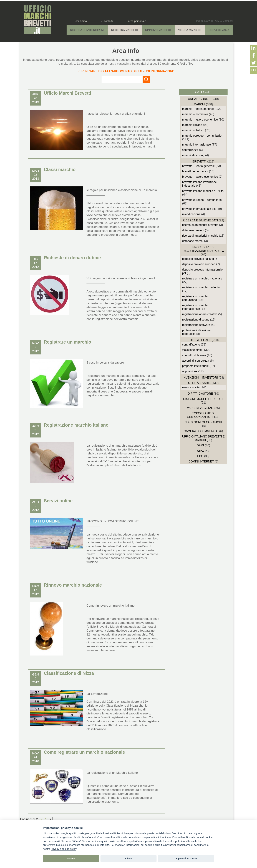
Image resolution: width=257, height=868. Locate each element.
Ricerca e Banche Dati (200, 220)
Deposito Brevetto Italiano (198, 259)
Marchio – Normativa (195, 114)
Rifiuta (128, 858)
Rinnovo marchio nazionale (73, 585)
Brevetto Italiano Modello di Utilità (203, 191)
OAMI (200, 445)
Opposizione (190, 371)
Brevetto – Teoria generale (198, 166)
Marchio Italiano (192, 125)
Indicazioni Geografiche (203, 422)
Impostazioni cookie (186, 858)
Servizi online (58, 501)
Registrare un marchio (68, 342)
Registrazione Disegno (196, 320)
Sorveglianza (219, 30)
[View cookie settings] (160, 841)
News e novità (191, 387)
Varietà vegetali (200, 408)
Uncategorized (200, 99)
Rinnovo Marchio (158, 30)
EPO (200, 456)
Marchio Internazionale (197, 145)
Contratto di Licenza (194, 355)
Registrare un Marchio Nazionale (202, 278)
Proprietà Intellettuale (196, 366)
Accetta (71, 858)
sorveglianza (190, 150)
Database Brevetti (193, 230)
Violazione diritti (192, 350)
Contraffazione (191, 345)
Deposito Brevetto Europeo (199, 264)
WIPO (200, 451)
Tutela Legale (199, 340)
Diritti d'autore (200, 394)
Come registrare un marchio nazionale (84, 752)
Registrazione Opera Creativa (200, 314)
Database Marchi (193, 241)
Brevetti (199, 162)
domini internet (201, 461)
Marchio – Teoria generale (198, 109)
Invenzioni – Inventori (200, 378)
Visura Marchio (190, 30)
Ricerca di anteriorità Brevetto (200, 225)
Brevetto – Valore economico (200, 177)
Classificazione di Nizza (69, 673)
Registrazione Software (196, 325)
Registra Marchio (125, 30)
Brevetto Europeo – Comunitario (202, 200)
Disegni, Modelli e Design (203, 399)
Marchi (199, 104)
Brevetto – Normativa (195, 171)
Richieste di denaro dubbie (72, 258)
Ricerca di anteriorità (87, 30)
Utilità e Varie (199, 383)
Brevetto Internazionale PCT (199, 209)
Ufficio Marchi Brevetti (68, 93)
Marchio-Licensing (193, 155)
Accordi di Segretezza (196, 361)
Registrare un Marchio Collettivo (202, 287)
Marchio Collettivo (193, 130)
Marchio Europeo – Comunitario (202, 136)
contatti (108, 21)
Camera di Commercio (201, 431)
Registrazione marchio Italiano (76, 425)
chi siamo (81, 21)
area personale (137, 21)
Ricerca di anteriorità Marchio (200, 236)
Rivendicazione (191, 214)
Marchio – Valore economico (200, 120)
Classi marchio (60, 169)
